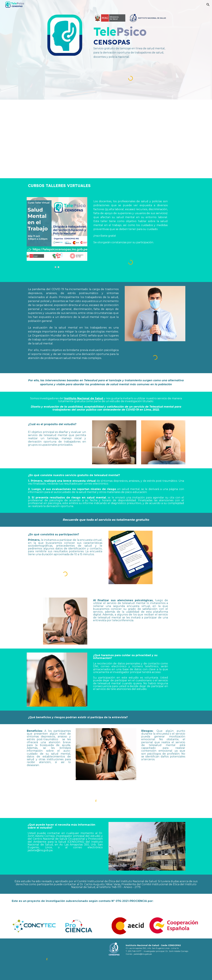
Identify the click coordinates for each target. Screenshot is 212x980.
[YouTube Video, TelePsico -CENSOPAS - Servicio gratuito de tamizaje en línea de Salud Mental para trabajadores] (106, 139)
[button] (208, 5)
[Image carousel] (57, 233)
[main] (131, 42)
